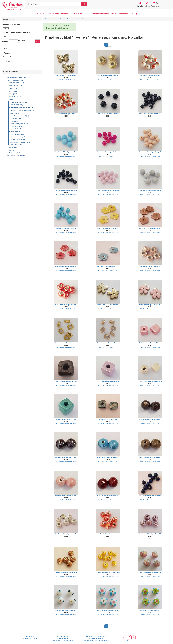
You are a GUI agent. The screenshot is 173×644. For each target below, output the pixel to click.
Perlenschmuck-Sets (16, 105)
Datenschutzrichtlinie (30, 638)
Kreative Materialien (12, 80)
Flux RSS (129, 641)
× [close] (73, 26)
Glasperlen (14, 132)
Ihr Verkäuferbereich (96, 638)
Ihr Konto (147, 4)
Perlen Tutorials (14, 145)
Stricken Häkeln (14, 153)
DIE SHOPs (41, 14)
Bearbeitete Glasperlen (16, 134)
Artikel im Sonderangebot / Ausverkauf (17, 32)
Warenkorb (155, 4)
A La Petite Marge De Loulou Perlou (66, 80)
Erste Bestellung (63, 638)
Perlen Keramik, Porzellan (20, 107)
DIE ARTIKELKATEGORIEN (59, 14)
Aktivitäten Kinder (14, 86)
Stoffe (11, 150)
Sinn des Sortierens (11, 57)
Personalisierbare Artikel (12, 24)
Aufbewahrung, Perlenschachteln (19, 142)
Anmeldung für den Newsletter (63, 641)
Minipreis (5, 41)
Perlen (11, 99)
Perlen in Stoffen (15, 129)
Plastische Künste (14, 88)
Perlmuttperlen (15, 121)
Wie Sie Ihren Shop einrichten (96, 636)
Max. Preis (22, 41)
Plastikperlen (14, 126)
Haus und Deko (13, 97)
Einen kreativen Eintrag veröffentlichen (96, 641)
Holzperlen (13, 113)
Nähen (11, 94)
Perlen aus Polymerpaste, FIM (20, 124)
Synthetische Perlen (17, 139)
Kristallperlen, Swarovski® (18, 116)
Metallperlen (14, 118)
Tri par (6, 49)
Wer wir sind (30, 636)
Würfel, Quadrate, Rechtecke (21, 110)
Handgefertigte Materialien (14, 156)
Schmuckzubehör (14, 83)
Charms (11, 91)
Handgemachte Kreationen (15, 77)
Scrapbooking (13, 147)
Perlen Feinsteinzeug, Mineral (19, 137)
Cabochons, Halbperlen (18, 102)
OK (37, 41)
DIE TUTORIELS (80, 14)
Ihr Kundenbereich (63, 636)
